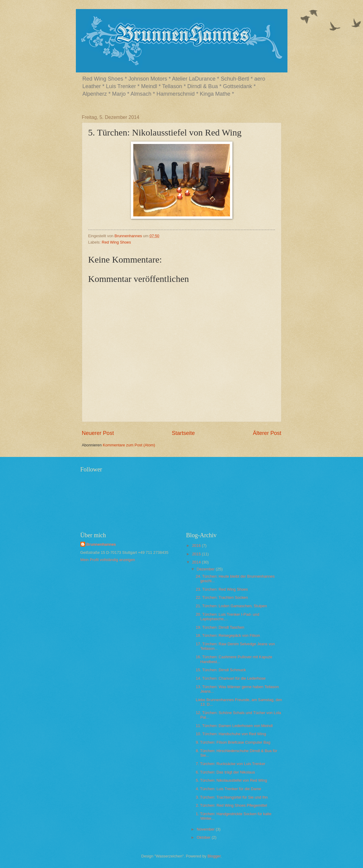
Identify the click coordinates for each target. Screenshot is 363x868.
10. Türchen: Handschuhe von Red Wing (231, 734)
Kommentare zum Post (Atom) (129, 445)
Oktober (204, 837)
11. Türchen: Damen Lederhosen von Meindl (234, 726)
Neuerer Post (98, 433)
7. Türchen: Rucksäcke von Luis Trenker (231, 764)
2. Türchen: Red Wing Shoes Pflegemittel (232, 805)
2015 (197, 554)
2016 (197, 546)
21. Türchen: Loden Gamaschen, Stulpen (231, 606)
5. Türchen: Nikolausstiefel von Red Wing (232, 780)
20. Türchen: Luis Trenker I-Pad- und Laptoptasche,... (228, 617)
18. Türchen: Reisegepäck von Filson (228, 635)
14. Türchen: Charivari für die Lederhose (231, 678)
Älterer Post (267, 433)
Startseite (183, 433)
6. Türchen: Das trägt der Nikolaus (225, 772)
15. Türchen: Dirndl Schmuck (221, 670)
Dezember (206, 569)
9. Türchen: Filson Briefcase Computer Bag (233, 742)
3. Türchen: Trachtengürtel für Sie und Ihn (232, 797)
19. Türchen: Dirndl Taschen (220, 627)
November (206, 829)
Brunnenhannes (101, 544)
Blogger (214, 856)
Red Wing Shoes (117, 242)
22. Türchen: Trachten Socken (222, 597)
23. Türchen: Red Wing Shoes (222, 589)
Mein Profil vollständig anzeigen (108, 560)
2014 (197, 562)
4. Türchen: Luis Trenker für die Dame (229, 789)
